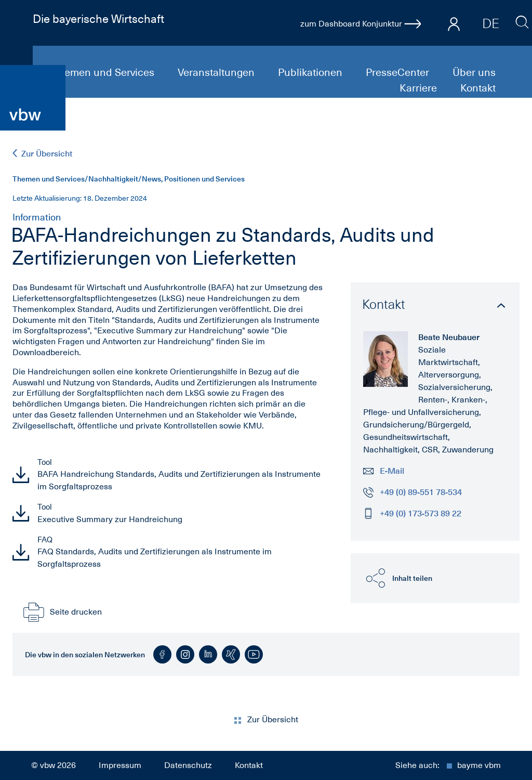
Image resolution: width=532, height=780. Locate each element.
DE (491, 23)
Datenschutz (188, 765)
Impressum (120, 765)
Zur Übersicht (42, 154)
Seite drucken (61, 612)
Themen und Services (104, 72)
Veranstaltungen (217, 72)
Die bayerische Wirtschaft (98, 19)
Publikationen (311, 72)
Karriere (420, 88)
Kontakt (478, 88)
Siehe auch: (448, 765)
